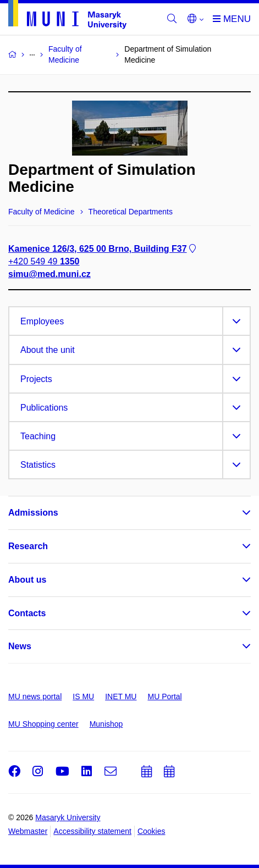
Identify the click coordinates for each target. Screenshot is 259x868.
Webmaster (28, 831)
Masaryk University (68, 817)
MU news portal (35, 696)
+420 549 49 (44, 261)
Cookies (151, 831)
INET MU (121, 696)
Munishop (106, 724)
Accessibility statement (92, 831)
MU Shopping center (43, 724)
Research (28, 546)
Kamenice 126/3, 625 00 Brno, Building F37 (103, 249)
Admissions (33, 513)
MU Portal (164, 696)
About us (27, 580)
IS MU (83, 696)
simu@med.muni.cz (49, 274)
